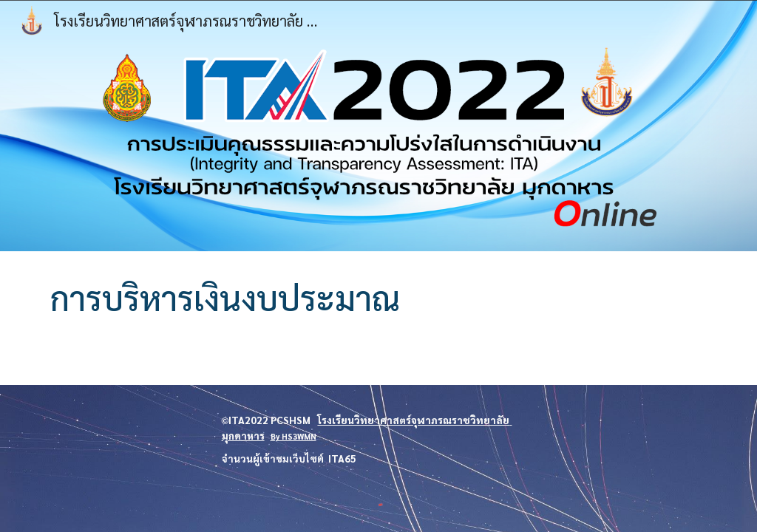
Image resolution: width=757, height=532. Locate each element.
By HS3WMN (293, 436)
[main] (379, 298)
